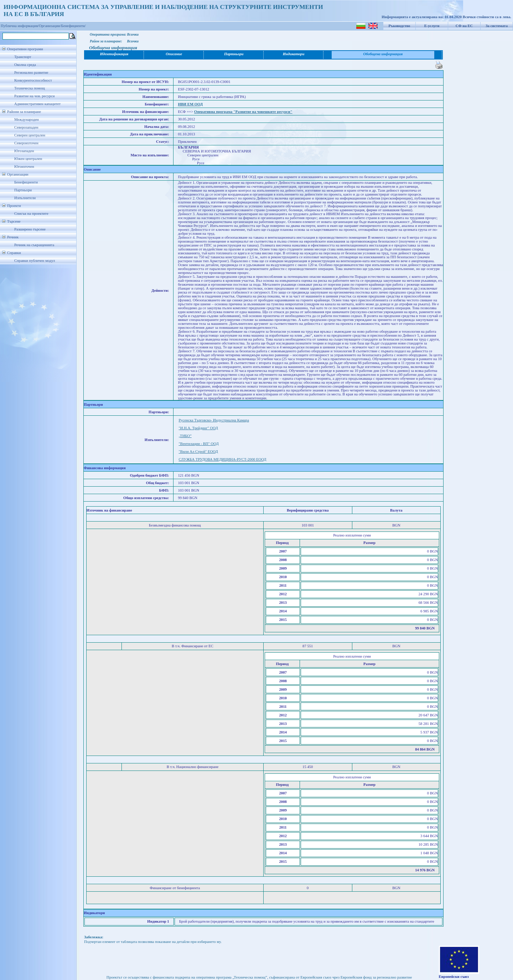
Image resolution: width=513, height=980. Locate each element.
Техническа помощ (30, 88)
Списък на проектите (31, 214)
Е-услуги (432, 26)
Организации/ (50, 26)
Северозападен (26, 127)
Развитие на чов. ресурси (35, 96)
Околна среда (25, 65)
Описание (174, 54)
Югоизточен (24, 167)
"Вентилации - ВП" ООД (198, 444)
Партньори (23, 190)
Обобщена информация (383, 54)
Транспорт (23, 57)
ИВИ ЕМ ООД (190, 104)
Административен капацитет (37, 104)
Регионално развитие (31, 72)
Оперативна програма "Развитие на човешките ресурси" (243, 112)
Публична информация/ (20, 26)
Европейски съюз (454, 977)
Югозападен (24, 151)
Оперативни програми (25, 49)
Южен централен (28, 159)
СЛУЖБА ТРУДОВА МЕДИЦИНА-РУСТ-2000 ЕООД (222, 459)
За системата (497, 26)
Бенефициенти (26, 182)
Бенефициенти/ (74, 26)
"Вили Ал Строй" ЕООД (198, 452)
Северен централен (30, 135)
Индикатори (294, 54)
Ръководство (400, 26)
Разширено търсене (30, 229)
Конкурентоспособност (33, 80)
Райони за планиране (24, 112)
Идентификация (114, 54)
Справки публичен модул (35, 261)
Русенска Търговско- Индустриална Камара (214, 420)
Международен (27, 120)
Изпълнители (25, 198)
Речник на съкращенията (34, 245)
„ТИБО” (185, 436)
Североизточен (26, 143)
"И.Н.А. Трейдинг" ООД (198, 428)
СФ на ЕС (464, 26)
